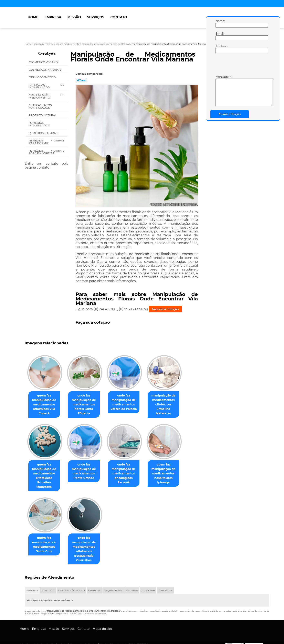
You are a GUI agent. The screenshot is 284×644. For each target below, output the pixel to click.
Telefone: (220, 49)
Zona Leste (148, 586)
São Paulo (132, 586)
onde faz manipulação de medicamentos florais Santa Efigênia (86, 405)
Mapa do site (102, 625)
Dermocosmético (43, 77)
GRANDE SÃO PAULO (71, 586)
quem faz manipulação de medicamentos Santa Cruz (45, 545)
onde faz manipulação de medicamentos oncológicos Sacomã (128, 474)
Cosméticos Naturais (45, 70)
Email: (220, 36)
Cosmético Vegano (44, 62)
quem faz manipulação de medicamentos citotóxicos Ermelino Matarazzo (45, 476)
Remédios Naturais (44, 133)
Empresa (53, 17)
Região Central (113, 586)
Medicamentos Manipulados (40, 106)
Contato (119, 17)
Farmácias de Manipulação (47, 86)
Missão (74, 17)
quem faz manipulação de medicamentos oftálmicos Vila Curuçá (45, 405)
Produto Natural (43, 115)
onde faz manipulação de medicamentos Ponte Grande (86, 471)
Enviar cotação (230, 114)
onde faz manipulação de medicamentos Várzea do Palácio (128, 402)
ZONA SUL (48, 586)
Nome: (220, 23)
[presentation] (241, 65)
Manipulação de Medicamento (47, 96)
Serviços (96, 17)
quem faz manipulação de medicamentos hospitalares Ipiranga (169, 474)
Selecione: (32, 586)
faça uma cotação (165, 309)
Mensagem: (220, 91)
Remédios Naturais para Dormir (47, 142)
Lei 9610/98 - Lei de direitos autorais (88, 609)
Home (33, 17)
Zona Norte (165, 586)
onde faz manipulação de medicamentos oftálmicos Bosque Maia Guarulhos (86, 547)
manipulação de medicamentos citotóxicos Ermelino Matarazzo (169, 405)
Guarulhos (95, 586)
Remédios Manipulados (40, 124)
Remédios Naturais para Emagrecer (47, 152)
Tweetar (81, 80)
